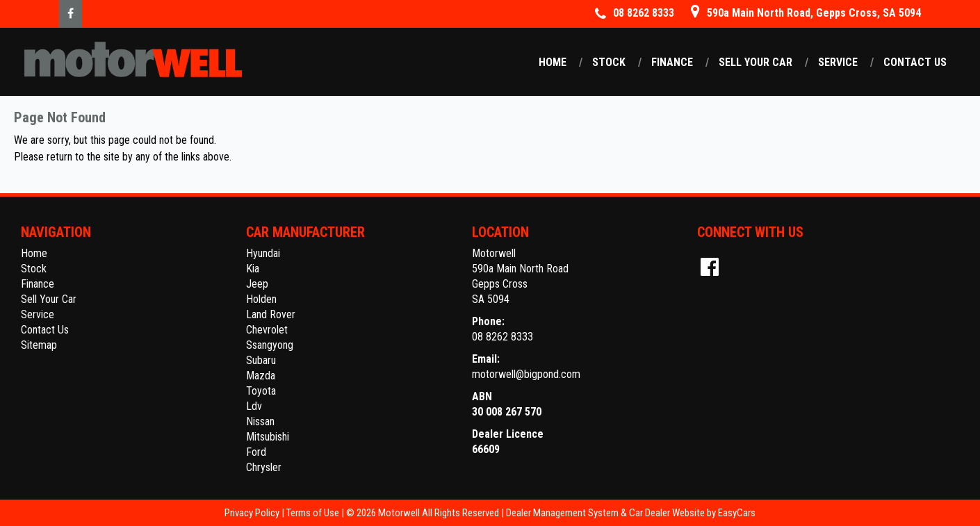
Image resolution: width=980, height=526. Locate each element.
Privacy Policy (253, 513)
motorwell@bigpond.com (526, 374)
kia (253, 269)
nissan (260, 421)
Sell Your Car (756, 62)
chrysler (264, 467)
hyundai (263, 253)
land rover (271, 314)
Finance (672, 62)
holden (261, 299)
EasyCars (737, 513)
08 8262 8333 (503, 337)
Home (553, 62)
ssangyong (270, 345)
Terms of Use (314, 513)
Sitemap (39, 345)
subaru (261, 360)
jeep (257, 284)
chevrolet (267, 330)
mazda (261, 376)
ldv (254, 406)
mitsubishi (268, 437)
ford (256, 452)
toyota (261, 391)
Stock (609, 62)
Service (838, 62)
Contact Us (915, 62)
